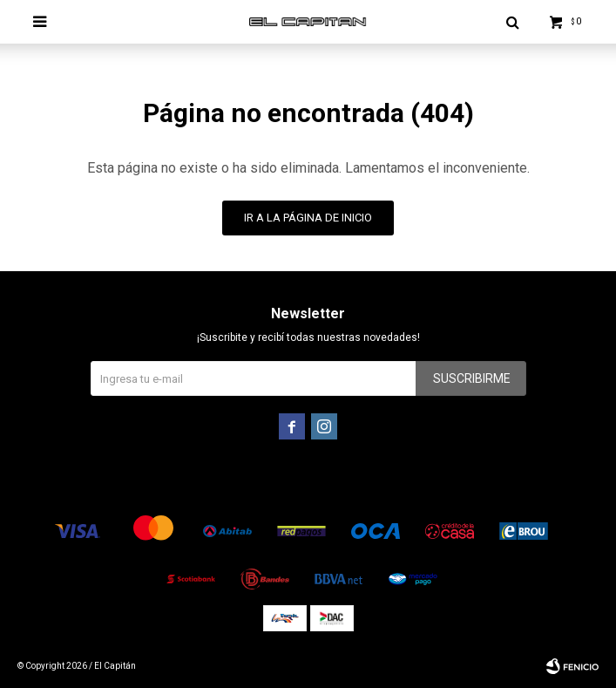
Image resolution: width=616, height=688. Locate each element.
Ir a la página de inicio (308, 218)
